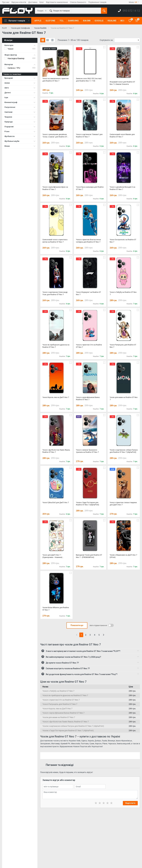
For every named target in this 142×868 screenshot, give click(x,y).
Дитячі (20, 93)
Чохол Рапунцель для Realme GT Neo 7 (60, 704)
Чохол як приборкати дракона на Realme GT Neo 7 (65, 695)
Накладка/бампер (16, 58)
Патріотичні (20, 107)
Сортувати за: (106, 40)
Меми (20, 146)
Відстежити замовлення (57, 2)
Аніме (20, 83)
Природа (20, 122)
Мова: (134, 2)
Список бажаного (78, 2)
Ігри (20, 97)
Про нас (6, 2)
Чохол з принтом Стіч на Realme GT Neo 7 (61, 700)
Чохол (10, 49)
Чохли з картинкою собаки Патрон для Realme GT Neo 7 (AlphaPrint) (73, 726)
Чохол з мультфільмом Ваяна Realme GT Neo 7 (63, 713)
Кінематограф (20, 102)
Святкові (20, 112)
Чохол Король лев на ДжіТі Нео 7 (57, 709)
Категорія (20, 45)
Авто (20, 88)
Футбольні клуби (20, 141)
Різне (20, 131)
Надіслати (130, 803)
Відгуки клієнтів (19, 2)
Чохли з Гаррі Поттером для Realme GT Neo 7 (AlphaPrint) (68, 731)
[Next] (104, 635)
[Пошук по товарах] (86, 11)
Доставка (33, 2)
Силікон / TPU (14, 68)
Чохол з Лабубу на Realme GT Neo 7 (58, 691)
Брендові (20, 78)
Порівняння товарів (97, 2)
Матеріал (20, 64)
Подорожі (20, 127)
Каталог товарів (17, 21)
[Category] (42, 11)
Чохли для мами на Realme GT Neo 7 (59, 717)
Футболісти (20, 136)
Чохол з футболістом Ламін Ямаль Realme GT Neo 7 (66, 722)
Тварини (20, 117)
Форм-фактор (20, 55)
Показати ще (77, 625)
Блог (42, 2)
